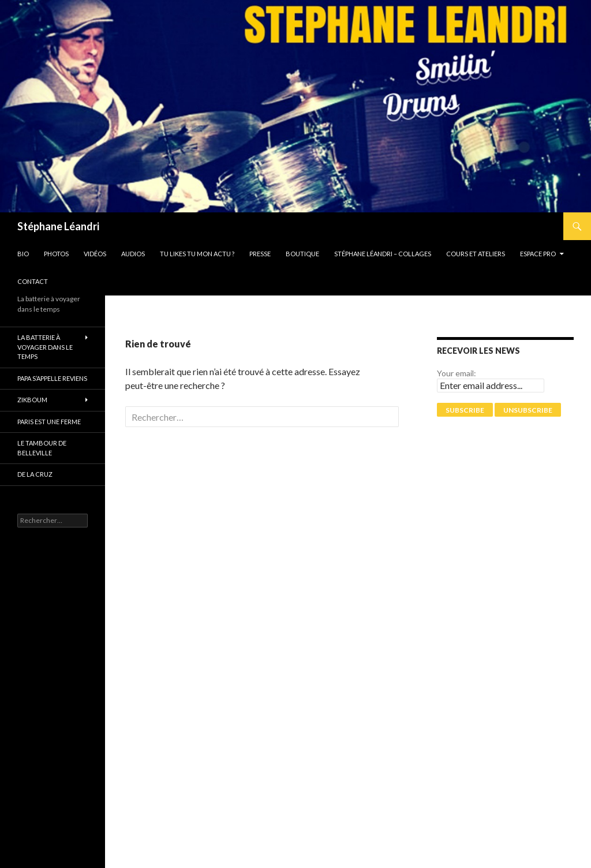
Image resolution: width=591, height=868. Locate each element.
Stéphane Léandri (58, 226)
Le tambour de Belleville (42, 448)
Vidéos (95, 254)
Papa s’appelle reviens (52, 378)
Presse (260, 254)
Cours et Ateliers (476, 254)
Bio (23, 254)
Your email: (457, 373)
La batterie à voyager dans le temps (45, 347)
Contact (33, 281)
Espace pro (538, 254)
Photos (56, 254)
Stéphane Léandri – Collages (383, 254)
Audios (133, 254)
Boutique (302, 254)
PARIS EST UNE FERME (49, 422)
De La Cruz (35, 474)
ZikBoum (32, 400)
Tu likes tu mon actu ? (197, 254)
